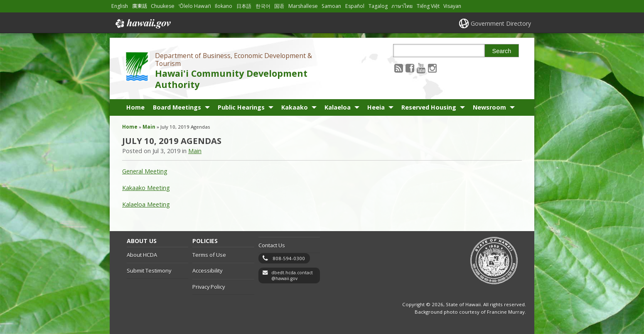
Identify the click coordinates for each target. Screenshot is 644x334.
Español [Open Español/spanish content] (355, 6)
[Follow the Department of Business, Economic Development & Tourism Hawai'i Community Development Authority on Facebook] (410, 68)
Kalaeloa (338, 107)
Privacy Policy (209, 287)
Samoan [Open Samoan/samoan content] (331, 6)
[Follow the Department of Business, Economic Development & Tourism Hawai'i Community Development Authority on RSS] (399, 68)
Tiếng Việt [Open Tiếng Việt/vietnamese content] (428, 6)
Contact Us (272, 245)
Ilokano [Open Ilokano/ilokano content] (224, 6)
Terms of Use (209, 255)
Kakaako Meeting (146, 188)
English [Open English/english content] (120, 6)
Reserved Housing (429, 107)
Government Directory (501, 23)
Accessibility (207, 271)
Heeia (376, 107)
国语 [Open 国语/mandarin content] (279, 6)
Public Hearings (241, 107)
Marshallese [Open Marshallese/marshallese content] (303, 6)
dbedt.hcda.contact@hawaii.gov (292, 276)
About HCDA (142, 255)
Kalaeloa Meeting (146, 204)
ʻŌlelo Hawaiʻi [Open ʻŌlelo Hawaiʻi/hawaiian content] (195, 6)
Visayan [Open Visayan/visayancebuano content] (452, 6)
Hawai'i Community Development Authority (231, 79)
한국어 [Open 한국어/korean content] (263, 6)
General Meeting (145, 171)
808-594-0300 (289, 258)
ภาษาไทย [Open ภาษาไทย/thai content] (402, 6)
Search (502, 51)
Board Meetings (177, 107)
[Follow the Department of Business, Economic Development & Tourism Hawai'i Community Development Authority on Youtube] (421, 68)
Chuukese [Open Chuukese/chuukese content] (163, 6)
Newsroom (489, 107)
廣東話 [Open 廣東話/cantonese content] (140, 6)
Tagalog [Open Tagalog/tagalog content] (378, 6)
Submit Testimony (149, 271)
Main (149, 127)
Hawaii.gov (142, 24)
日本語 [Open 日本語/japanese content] (244, 6)
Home (135, 107)
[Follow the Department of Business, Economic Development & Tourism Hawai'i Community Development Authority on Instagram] (432, 68)
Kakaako (295, 107)
